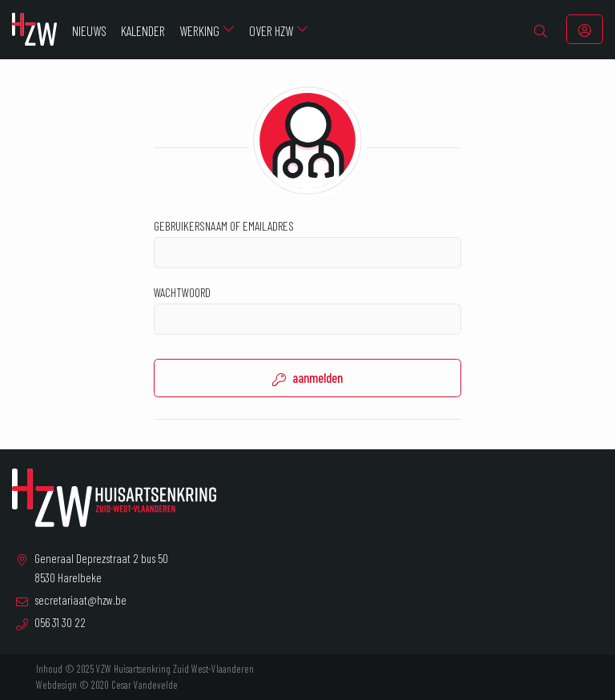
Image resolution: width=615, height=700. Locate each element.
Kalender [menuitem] (143, 30)
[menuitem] (541, 30)
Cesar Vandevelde (145, 685)
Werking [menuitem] (199, 30)
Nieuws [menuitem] (89, 30)
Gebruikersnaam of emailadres (307, 243)
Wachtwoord (307, 310)
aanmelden (307, 378)
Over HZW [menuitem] (271, 30)
